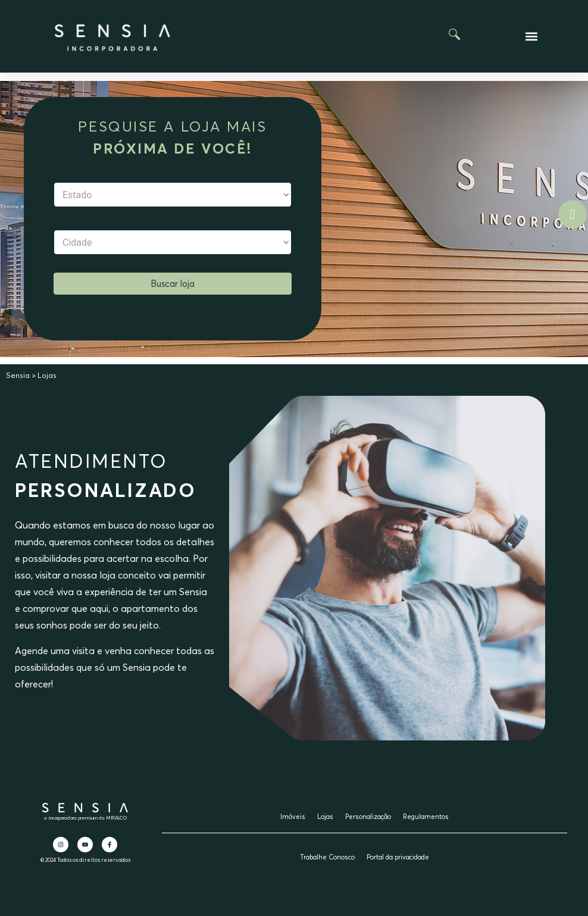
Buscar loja (173, 284)
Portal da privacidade (398, 857)
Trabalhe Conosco (327, 857)
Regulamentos (426, 817)
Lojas (325, 817)
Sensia (18, 375)
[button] (531, 37)
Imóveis (293, 817)
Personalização (368, 817)
